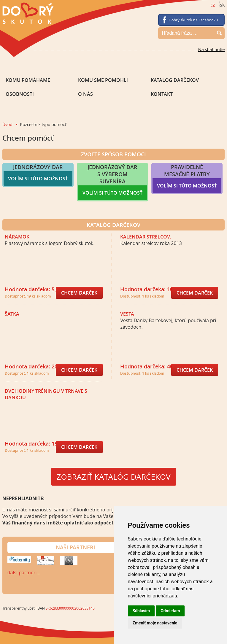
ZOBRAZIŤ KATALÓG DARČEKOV (114, 477)
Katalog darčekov (175, 80)
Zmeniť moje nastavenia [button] (155, 623)
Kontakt (162, 94)
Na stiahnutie (212, 49)
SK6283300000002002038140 (70, 608)
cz (213, 5)
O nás (85, 94)
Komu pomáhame (28, 80)
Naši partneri (76, 547)
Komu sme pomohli (103, 80)
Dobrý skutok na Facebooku (193, 20)
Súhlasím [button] (141, 611)
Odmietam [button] (170, 611)
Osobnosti (20, 94)
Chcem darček (79, 293)
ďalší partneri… (24, 573)
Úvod (7, 124)
